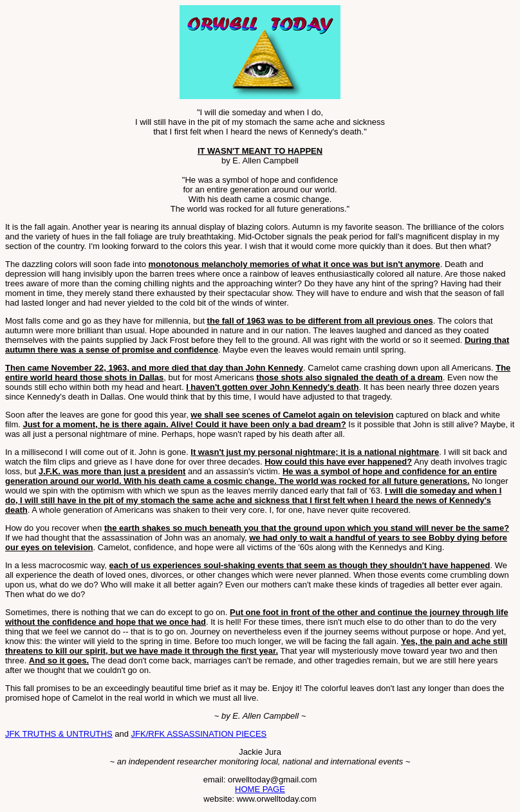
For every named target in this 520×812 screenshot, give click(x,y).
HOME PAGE (260, 789)
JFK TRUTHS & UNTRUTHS (59, 734)
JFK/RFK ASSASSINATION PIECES (199, 734)
